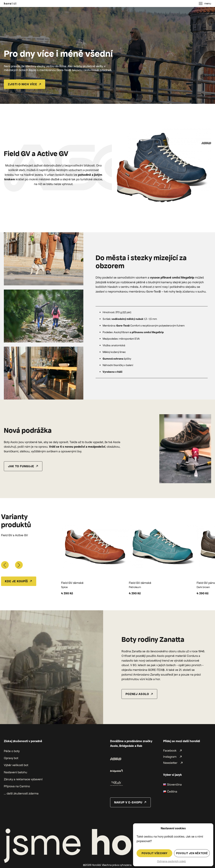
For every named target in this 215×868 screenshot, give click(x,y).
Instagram (170, 757)
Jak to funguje (21, 466)
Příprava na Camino (17, 786)
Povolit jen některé (192, 853)
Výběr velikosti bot (16, 765)
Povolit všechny (155, 853)
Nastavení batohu (15, 772)
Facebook (170, 751)
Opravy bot (11, 758)
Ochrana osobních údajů (171, 861)
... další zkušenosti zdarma (21, 793)
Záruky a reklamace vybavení (23, 779)
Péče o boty (12, 751)
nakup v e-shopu (128, 802)
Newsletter (170, 763)
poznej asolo (137, 694)
